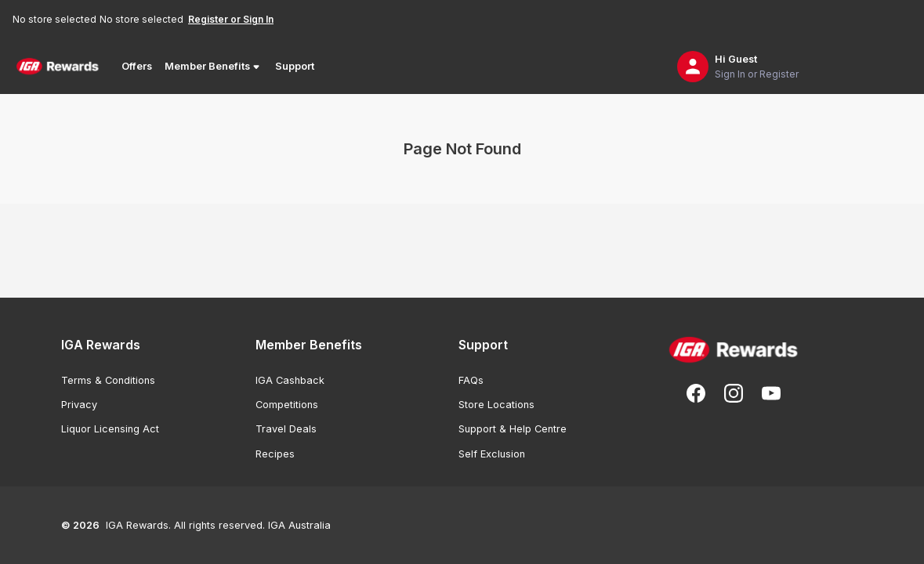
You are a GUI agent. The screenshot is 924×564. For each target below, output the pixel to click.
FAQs (471, 380)
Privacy (79, 405)
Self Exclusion (492, 454)
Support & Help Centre (513, 429)
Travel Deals (286, 429)
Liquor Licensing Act (110, 429)
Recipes (275, 454)
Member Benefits (214, 67)
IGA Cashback (290, 380)
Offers (137, 66)
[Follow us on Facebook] (696, 393)
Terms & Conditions (108, 380)
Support (295, 66)
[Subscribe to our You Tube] (771, 393)
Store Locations (496, 405)
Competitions (287, 405)
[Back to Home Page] (58, 67)
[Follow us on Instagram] (734, 393)
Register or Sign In (231, 19)
